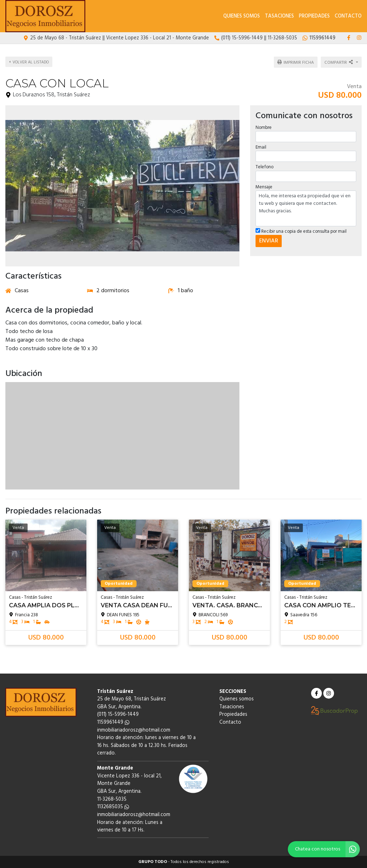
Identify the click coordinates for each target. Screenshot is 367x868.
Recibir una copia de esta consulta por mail (301, 230)
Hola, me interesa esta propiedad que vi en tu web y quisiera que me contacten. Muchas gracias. (306, 207)
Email (261, 147)
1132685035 (113, 807)
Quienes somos (242, 16)
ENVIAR (269, 240)
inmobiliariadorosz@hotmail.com (134, 730)
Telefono (264, 166)
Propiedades (314, 16)
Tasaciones (279, 16)
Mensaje (264, 186)
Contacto (348, 16)
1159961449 (113, 722)
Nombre (264, 127)
